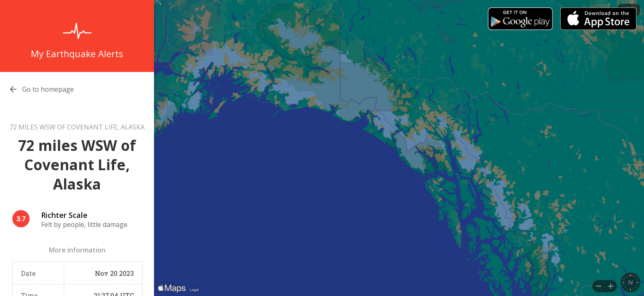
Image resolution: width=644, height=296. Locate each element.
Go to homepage (48, 89)
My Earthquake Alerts (77, 53)
